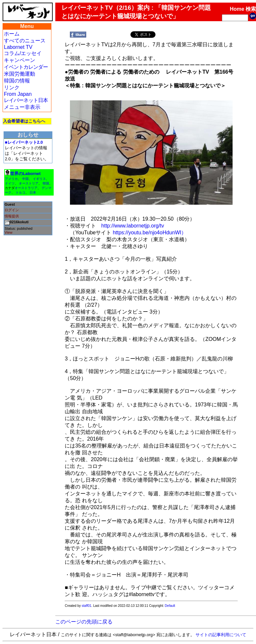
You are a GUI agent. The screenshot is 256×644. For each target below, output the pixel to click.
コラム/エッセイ (23, 53)
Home (237, 9)
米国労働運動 (20, 74)
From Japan (18, 94)
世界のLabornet (25, 174)
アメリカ (11, 179)
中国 (25, 179)
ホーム (12, 34)
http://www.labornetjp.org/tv (133, 226)
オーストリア (29, 183)
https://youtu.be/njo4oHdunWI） (150, 233)
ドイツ (10, 183)
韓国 (46, 183)
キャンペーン (20, 60)
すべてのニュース (25, 41)
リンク (12, 88)
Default (170, 606)
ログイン (12, 210)
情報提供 (12, 216)
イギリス (39, 179)
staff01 (87, 606)
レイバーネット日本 (26, 100)
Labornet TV (18, 47)
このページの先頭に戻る (84, 622)
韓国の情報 (17, 81)
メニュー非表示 (22, 107)
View (8, 232)
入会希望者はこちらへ (24, 121)
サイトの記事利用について (221, 635)
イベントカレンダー (26, 67)
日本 (33, 192)
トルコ (20, 192)
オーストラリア (26, 188)
